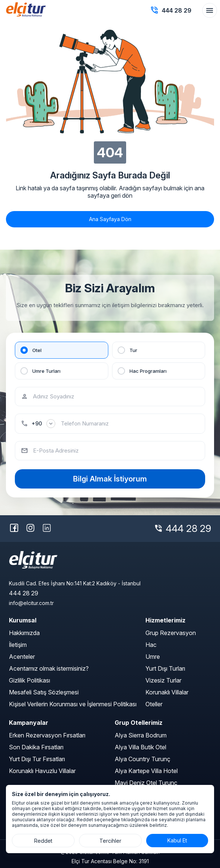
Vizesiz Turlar (163, 680)
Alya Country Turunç (142, 759)
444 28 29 (188, 528)
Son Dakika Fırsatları (36, 747)
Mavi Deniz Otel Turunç (146, 783)
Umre (153, 657)
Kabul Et (177, 840)
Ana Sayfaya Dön (110, 219)
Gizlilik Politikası (29, 680)
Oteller (154, 704)
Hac (151, 645)
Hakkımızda (24, 633)
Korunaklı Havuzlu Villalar (42, 771)
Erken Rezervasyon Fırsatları (47, 735)
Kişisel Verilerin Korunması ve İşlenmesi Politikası (73, 704)
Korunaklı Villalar (167, 692)
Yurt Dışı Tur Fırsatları (37, 759)
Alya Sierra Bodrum (141, 735)
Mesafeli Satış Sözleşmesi (44, 692)
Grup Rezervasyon (171, 633)
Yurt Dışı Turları (165, 668)
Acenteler (22, 657)
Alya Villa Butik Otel (140, 747)
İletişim (18, 645)
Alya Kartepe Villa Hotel (146, 771)
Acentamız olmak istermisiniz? (49, 668)
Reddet (43, 841)
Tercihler (110, 841)
